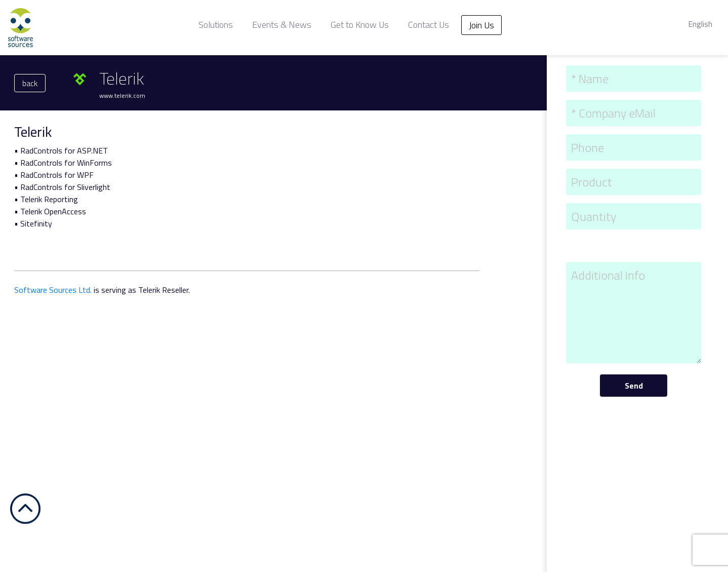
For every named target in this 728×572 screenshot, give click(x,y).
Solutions (216, 25)
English (700, 24)
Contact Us (429, 25)
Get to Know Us (360, 25)
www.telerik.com (122, 96)
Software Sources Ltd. (53, 290)
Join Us (481, 25)
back (30, 83)
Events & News (282, 25)
